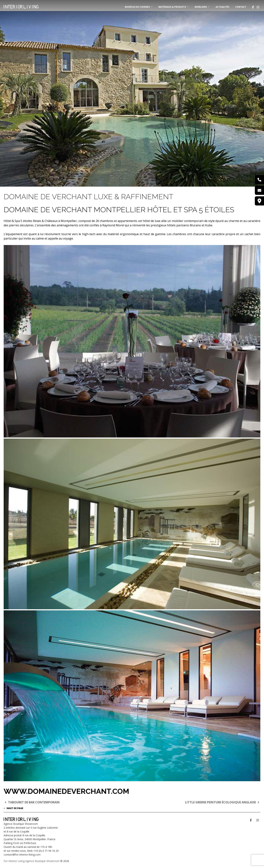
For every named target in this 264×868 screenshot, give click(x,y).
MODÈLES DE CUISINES (137, 7)
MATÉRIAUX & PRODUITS (172, 7)
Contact (241, 7)
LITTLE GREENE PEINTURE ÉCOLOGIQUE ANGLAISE (223, 802)
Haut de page (13, 808)
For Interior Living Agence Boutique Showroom (32, 861)
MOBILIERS (201, 7)
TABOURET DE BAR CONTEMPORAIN (32, 802)
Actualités (222, 7)
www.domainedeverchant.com (66, 791)
